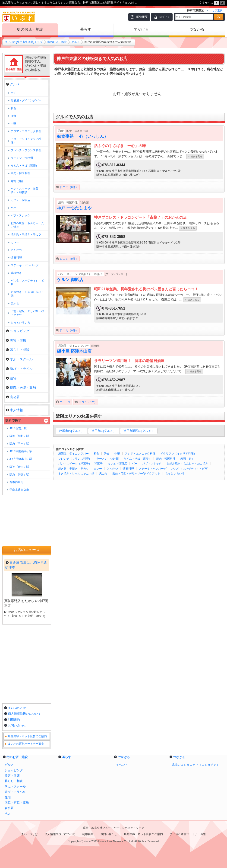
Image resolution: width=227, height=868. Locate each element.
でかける (141, 29)
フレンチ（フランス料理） (75, 459)
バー (135, 464)
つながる (197, 29)
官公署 (13, 397)
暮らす (86, 29)
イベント (122, 765)
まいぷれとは (17, 708)
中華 (117, 454)
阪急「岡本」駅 (19, 444)
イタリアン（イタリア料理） (178, 454)
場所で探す (13, 420)
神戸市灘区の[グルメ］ (139, 431)
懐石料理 (128, 469)
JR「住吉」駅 (18, 428)
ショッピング (18, 331)
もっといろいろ (175, 474)
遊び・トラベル (19, 369)
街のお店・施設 (30, 29)
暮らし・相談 (18, 350)
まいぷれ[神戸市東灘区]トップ (24, 42)
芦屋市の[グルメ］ (72, 431)
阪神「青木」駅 (19, 467)
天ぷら (103, 474)
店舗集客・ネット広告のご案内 (27, 736)
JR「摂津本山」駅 (21, 459)
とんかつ (112, 469)
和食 (96, 454)
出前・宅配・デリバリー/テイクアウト (136, 474)
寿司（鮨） (187, 459)
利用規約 (14, 720)
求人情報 (14, 410)
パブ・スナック (152, 464)
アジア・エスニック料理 (140, 454)
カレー (98, 469)
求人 (8, 814)
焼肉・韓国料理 (166, 459)
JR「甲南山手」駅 (21, 451)
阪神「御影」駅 (19, 436)
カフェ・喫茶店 (117, 464)
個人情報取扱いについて (24, 714)
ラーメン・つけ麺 (107, 459)
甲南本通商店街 (19, 490)
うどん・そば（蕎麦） (137, 459)
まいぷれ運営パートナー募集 (26, 744)
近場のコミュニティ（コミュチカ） (195, 765)
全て (13, 93)
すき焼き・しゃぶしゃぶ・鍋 (76, 474)
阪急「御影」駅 (19, 474)
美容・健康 (16, 340)
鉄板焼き (16, 273)
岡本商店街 (16, 482)
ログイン (165, 17)
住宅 (11, 378)
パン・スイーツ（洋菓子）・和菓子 (80, 464)
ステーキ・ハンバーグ (153, 469)
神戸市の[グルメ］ (104, 431)
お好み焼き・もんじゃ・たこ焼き (187, 464)
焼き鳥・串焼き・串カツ (73, 469)
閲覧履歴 (142, 17)
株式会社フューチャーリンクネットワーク (118, 828)
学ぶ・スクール (19, 359)
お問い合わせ (17, 725)
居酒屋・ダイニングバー (73, 454)
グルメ (76, 42)
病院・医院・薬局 (21, 388)
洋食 (107, 454)
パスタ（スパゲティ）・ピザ (189, 469)
